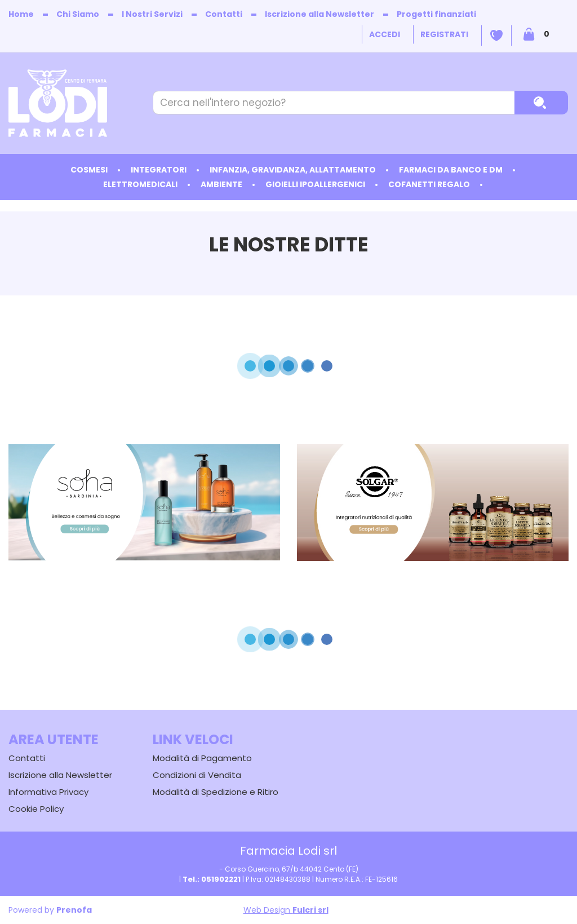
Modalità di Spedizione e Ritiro (216, 792)
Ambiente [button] (221, 184)
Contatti (224, 14)
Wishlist (496, 36)
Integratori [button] (159, 170)
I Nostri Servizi (152, 14)
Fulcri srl (310, 910)
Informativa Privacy (48, 792)
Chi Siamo (78, 14)
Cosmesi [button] (89, 170)
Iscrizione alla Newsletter (319, 14)
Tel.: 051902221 (212, 879)
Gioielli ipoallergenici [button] (315, 184)
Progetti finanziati (436, 14)
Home (21, 14)
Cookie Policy (36, 809)
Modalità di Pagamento (202, 758)
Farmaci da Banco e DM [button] (451, 170)
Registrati (444, 34)
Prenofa (74, 910)
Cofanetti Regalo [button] (429, 184)
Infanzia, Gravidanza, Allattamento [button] (293, 170)
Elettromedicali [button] (140, 184)
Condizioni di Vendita (197, 775)
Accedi (385, 34)
